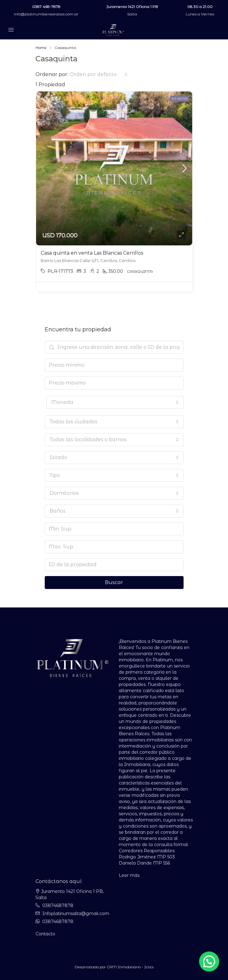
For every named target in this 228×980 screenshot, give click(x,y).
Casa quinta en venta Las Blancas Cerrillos (92, 253)
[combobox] (99, 75)
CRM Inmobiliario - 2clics (130, 967)
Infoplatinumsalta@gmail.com (76, 913)
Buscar (114, 582)
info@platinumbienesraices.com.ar (46, 14)
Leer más (129, 875)
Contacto (45, 934)
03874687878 (58, 905)
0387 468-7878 (46, 7)
